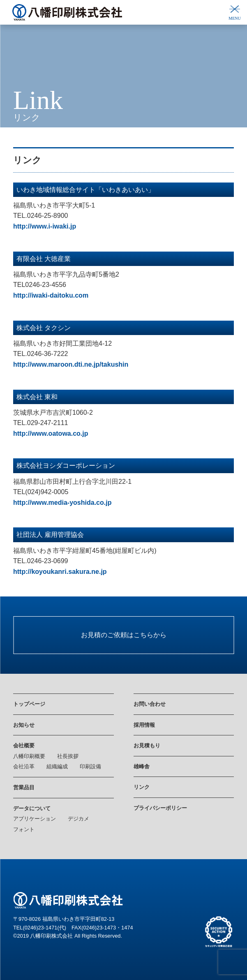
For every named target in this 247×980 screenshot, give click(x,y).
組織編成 (57, 766)
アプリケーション (35, 819)
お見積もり (147, 745)
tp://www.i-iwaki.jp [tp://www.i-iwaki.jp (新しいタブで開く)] (48, 226)
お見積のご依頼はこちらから (124, 635)
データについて (32, 808)
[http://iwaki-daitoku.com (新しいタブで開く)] (51, 295)
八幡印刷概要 (29, 756)
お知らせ (24, 725)
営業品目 (24, 787)
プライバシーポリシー (160, 808)
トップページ (29, 704)
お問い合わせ (150, 704)
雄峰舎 (142, 766)
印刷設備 (90, 766)
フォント (24, 829)
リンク (142, 787)
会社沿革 (24, 766)
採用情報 (144, 725)
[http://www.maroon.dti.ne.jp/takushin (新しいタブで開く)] (71, 364)
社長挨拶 (68, 756)
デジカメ (78, 819)
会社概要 (24, 745)
